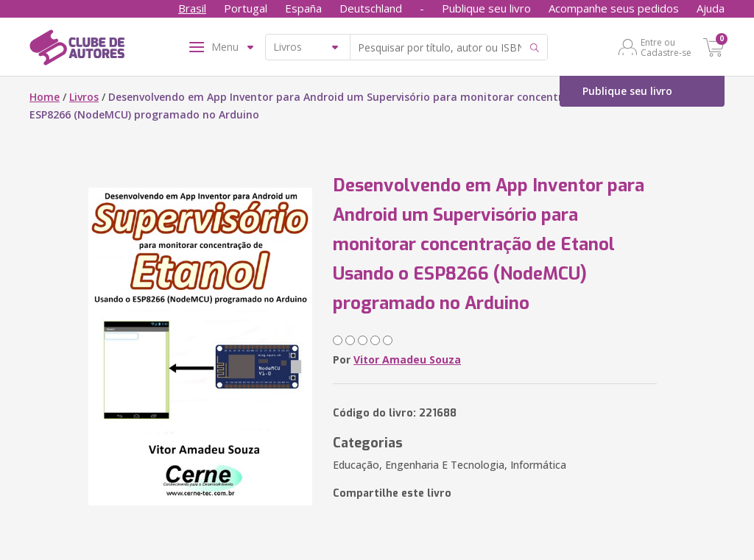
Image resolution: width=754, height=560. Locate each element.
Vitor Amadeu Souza (407, 359)
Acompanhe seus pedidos (614, 8)
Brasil (192, 8)
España (303, 8)
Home (45, 97)
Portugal (246, 8)
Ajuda (711, 8)
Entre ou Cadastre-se (666, 47)
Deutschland (371, 8)
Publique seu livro (486, 8)
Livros (84, 97)
